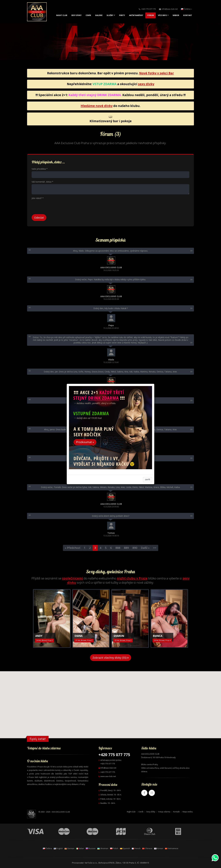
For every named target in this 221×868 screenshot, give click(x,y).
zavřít (148, 479)
